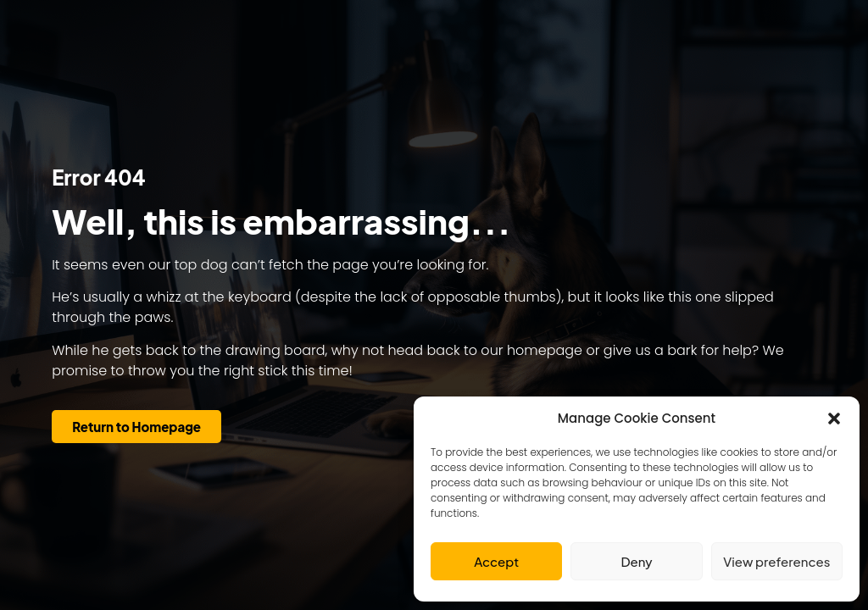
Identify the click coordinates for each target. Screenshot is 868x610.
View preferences (776, 561)
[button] (834, 419)
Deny (636, 561)
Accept (496, 561)
